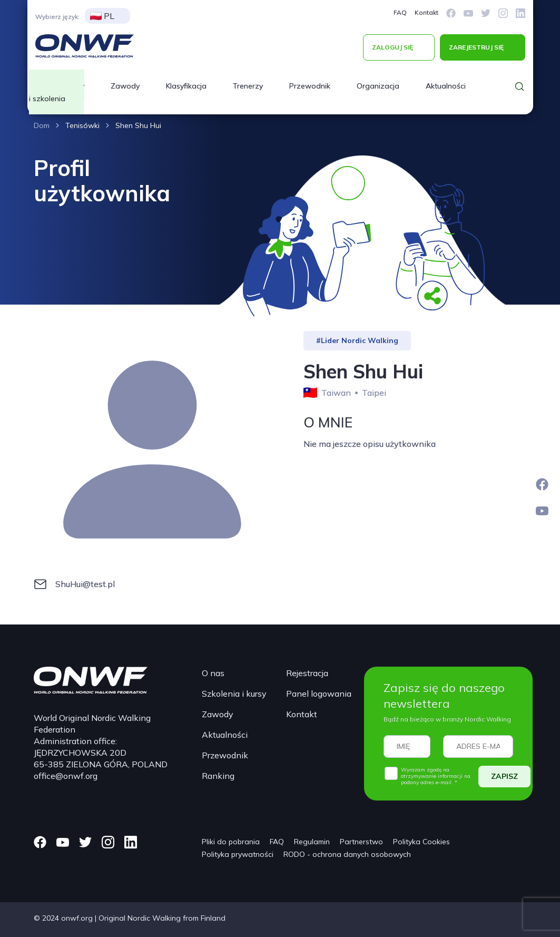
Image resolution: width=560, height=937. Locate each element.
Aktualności (446, 86)
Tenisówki (82, 125)
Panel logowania (319, 694)
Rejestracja (307, 673)
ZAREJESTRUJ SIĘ (476, 47)
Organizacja (378, 86)
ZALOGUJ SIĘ (392, 47)
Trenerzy (248, 86)
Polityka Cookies (421, 842)
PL (102, 16)
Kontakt (426, 12)
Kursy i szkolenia (57, 92)
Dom (42, 125)
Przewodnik (310, 86)
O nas (213, 673)
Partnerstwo (361, 842)
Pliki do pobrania (231, 842)
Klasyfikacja (186, 86)
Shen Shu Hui (138, 125)
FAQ (400, 12)
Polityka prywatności (238, 854)
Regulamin (312, 842)
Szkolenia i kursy (234, 694)
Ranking (218, 776)
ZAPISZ (504, 776)
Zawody (125, 86)
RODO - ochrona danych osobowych (347, 854)
